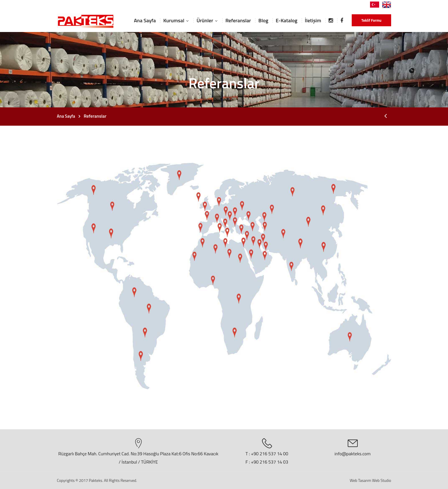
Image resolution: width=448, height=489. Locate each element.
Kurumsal (174, 20)
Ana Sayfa (145, 20)
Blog (263, 20)
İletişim (313, 20)
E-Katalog (287, 20)
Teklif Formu (371, 20)
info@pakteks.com (353, 454)
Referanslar (238, 20)
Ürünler (205, 20)
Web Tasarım (360, 480)
